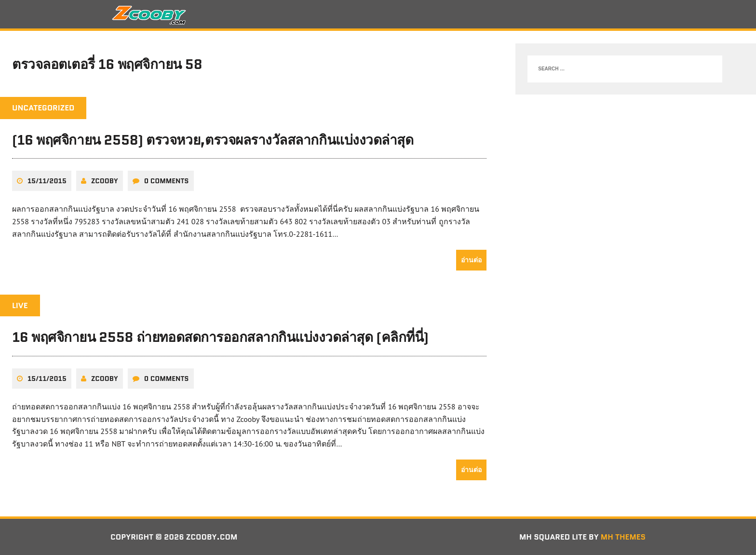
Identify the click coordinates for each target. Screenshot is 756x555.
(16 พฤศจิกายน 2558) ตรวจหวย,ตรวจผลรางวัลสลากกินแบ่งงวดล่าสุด (213, 140)
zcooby (105, 181)
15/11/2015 (47, 181)
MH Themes (623, 537)
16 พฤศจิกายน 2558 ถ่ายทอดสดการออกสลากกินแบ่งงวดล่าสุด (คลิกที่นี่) (220, 337)
